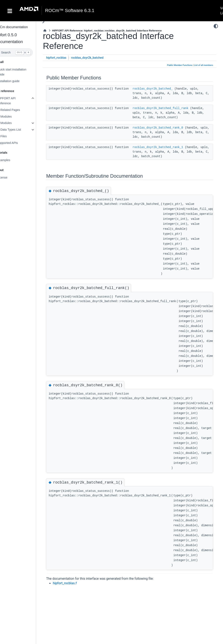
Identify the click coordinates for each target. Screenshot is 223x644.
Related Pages (18, 110)
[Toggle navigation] (10, 11)
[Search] (22, 52)
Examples (12, 160)
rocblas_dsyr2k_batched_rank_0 (166, 128)
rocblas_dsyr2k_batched (96, 58)
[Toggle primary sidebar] (52, 22)
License (11, 177)
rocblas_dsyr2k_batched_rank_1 (166, 147)
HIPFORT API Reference (15, 101)
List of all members (203, 65)
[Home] (53, 31)
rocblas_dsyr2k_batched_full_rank (169, 108)
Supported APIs (16, 143)
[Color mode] (216, 26)
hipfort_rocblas (65, 58)
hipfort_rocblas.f (73, 583)
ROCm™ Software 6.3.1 (70, 11)
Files (12, 136)
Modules (14, 117)
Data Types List (19, 130)
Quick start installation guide (20, 72)
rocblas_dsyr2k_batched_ (161, 89)
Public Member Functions (180, 65)
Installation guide (17, 81)
